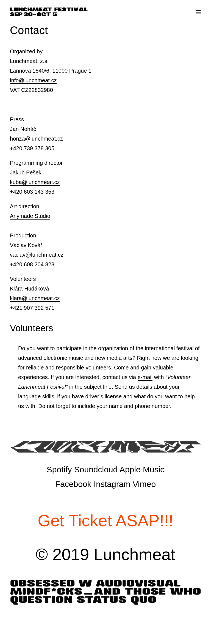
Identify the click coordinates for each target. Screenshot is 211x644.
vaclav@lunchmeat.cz (37, 255)
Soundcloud (96, 469)
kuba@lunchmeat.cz (35, 182)
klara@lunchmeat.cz (35, 298)
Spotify (59, 469)
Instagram (112, 484)
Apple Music (142, 469)
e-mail (145, 377)
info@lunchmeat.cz (33, 80)
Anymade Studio (30, 216)
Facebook (73, 484)
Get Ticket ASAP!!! (105, 521)
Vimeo (144, 484)
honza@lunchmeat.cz (36, 139)
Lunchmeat (134, 554)
